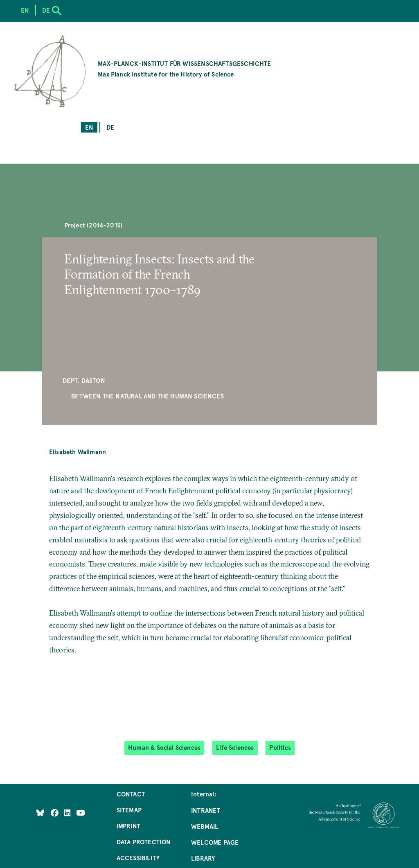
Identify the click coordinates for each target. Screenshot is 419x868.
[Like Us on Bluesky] (40, 813)
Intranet (206, 810)
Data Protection (144, 842)
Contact (131, 794)
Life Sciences (235, 747)
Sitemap (129, 810)
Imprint (128, 826)
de (110, 127)
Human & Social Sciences (164, 747)
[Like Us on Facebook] (55, 813)
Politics (280, 747)
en (89, 127)
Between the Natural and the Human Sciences (148, 396)
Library (203, 858)
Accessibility (138, 858)
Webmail (205, 826)
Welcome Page (215, 842)
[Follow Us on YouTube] (80, 813)
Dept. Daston (84, 380)
